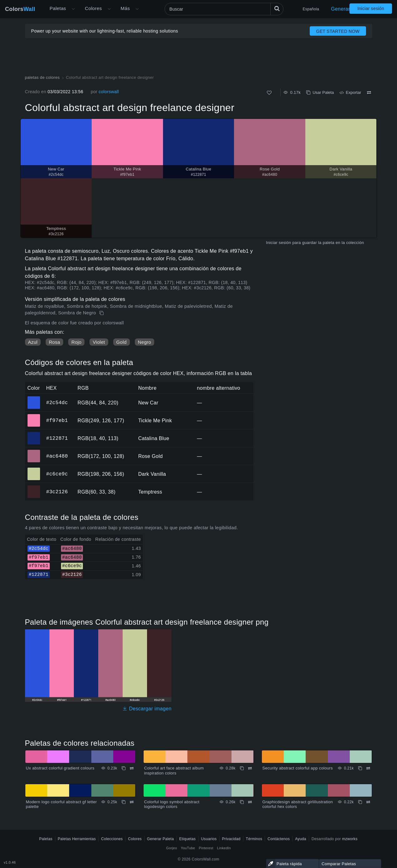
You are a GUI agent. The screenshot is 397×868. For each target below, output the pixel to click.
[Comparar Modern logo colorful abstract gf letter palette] (132, 802)
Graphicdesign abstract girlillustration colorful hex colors (298, 804)
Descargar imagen (147, 709)
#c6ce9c (57, 474)
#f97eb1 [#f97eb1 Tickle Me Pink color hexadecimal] (34, 416)
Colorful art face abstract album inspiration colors (174, 771)
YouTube (188, 848)
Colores (93, 8)
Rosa (54, 342)
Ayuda (300, 839)
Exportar (350, 92)
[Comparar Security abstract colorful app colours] (368, 768)
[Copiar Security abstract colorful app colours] (360, 768)
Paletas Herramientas (77, 839)
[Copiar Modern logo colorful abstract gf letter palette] (124, 802)
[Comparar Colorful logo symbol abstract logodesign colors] (250, 802)
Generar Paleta (349, 9)
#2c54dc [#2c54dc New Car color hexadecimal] (34, 398)
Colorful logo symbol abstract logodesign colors (172, 804)
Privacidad (231, 839)
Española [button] (311, 9)
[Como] (269, 93)
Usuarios (209, 839)
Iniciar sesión (371, 8)
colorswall (109, 92)
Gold (122, 342)
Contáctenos (279, 839)
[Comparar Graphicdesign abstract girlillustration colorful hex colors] (368, 802)
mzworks (350, 839)
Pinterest (206, 848)
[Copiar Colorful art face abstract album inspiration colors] (242, 768)
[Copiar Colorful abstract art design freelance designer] (102, 313)
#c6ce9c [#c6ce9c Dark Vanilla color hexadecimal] (34, 470)
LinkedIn (224, 848)
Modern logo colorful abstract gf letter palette (61, 804)
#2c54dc (57, 403)
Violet (99, 342)
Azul (33, 342)
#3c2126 (57, 492)
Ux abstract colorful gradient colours (60, 768)
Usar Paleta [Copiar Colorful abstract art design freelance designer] (320, 92)
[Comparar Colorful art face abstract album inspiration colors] (250, 768)
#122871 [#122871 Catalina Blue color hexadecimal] (34, 434)
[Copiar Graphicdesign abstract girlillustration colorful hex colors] (360, 802)
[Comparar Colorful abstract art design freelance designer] (369, 93)
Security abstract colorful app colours (298, 768)
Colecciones (112, 839)
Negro (145, 342)
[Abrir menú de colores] (109, 9)
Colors (20, 9)
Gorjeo (172, 848)
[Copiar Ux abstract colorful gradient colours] (124, 768)
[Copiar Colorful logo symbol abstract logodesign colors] (242, 802)
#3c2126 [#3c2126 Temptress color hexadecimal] (34, 487)
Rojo (76, 342)
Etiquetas (188, 839)
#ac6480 (57, 456)
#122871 (57, 438)
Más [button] (125, 8)
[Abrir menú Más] (73, 9)
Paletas (58, 8)
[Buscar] (224, 9)
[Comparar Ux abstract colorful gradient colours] (132, 768)
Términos (254, 839)
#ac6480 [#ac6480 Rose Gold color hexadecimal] (34, 452)
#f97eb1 (57, 420)
